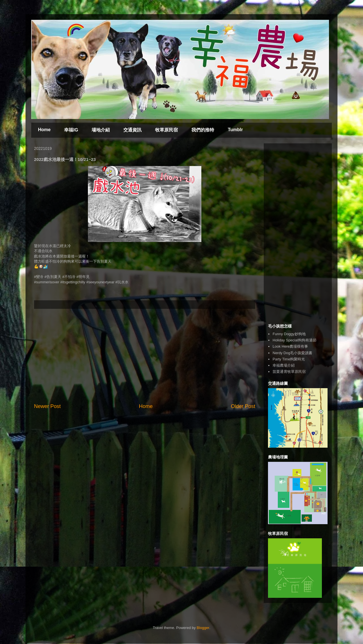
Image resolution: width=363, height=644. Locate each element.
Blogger (203, 628)
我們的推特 (203, 130)
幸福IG (71, 130)
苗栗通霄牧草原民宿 (289, 372)
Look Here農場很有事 (290, 346)
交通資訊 (132, 130)
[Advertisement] (145, 356)
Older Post (243, 406)
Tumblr (235, 130)
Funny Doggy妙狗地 (289, 334)
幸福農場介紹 (284, 365)
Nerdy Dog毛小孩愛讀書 (292, 353)
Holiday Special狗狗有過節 (295, 340)
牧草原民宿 (166, 130)
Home (44, 130)
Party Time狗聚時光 (289, 359)
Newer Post (47, 406)
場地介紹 (101, 130)
